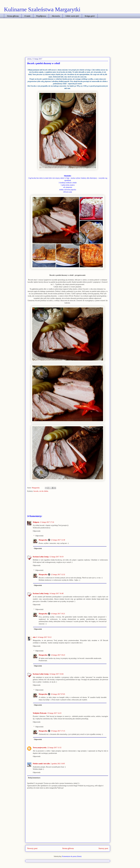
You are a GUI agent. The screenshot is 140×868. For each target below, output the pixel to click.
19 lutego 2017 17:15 (58, 731)
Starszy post (103, 848)
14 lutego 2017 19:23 (58, 655)
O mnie (27, 16)
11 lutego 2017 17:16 (47, 522)
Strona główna (13, 16)
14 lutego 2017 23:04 (56, 674)
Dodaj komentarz (34, 778)
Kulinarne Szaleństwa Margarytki (42, 9)
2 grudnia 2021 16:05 (58, 764)
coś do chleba (44, 491)
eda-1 (35, 637)
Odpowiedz (37, 531)
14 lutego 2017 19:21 (58, 614)
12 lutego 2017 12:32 (58, 575)
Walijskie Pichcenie (40, 713)
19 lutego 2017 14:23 (54, 713)
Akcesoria (56, 16)
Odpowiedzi (39, 536)
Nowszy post (32, 848)
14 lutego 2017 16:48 (56, 594)
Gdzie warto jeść (72, 16)
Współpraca (41, 16)
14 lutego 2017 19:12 (44, 637)
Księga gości (90, 16)
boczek (36, 491)
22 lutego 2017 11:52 (54, 748)
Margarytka (36, 488)
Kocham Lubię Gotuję (41, 557)
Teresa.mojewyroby (40, 748)
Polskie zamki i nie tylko (41, 764)
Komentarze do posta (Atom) (72, 856)
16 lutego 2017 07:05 (58, 694)
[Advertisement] (70, 36)
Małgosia (36, 522)
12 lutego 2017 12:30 (58, 540)
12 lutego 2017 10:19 (56, 557)
